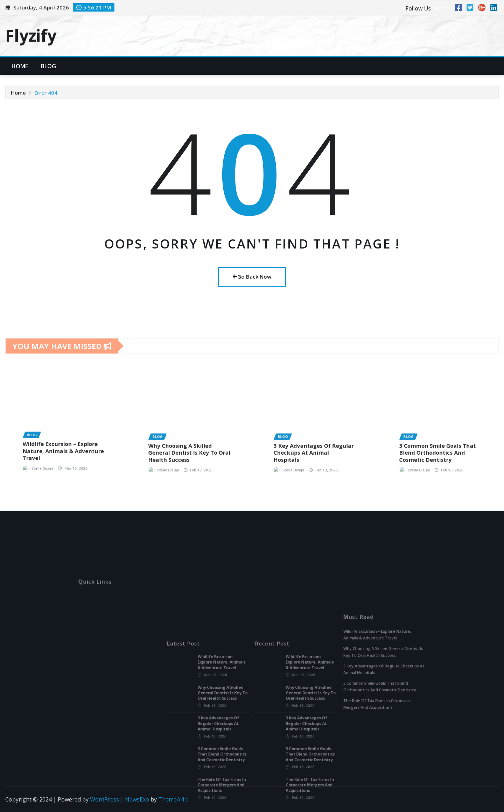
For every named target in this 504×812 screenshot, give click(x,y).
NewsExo (137, 799)
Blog (49, 66)
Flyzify (31, 35)
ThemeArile (173, 799)
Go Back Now (252, 276)
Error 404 (46, 97)
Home (20, 66)
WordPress (104, 799)
